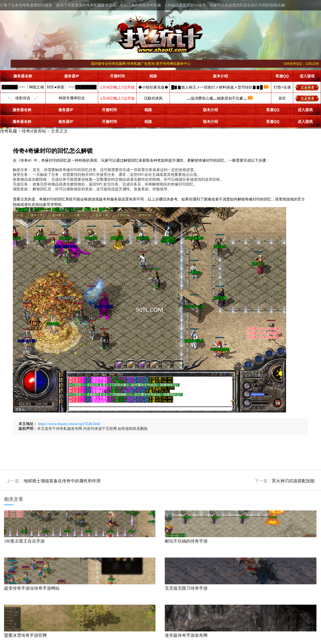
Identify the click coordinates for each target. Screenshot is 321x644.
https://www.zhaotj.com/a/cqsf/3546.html (69, 424)
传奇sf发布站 (34, 131)
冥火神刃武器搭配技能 (293, 481)
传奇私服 (9, 131)
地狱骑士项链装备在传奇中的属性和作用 (62, 481)
